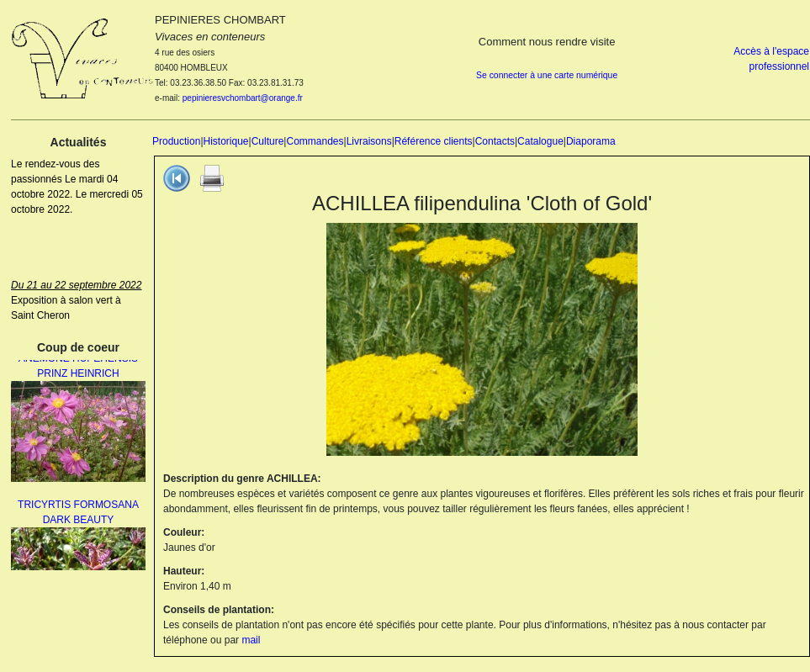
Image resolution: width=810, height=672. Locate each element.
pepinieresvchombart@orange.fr (243, 98)
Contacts (495, 141)
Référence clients (434, 141)
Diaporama (591, 141)
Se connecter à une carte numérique (547, 75)
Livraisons (369, 141)
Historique (226, 141)
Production (176, 141)
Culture (268, 141)
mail (251, 640)
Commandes (315, 141)
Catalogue (540, 141)
